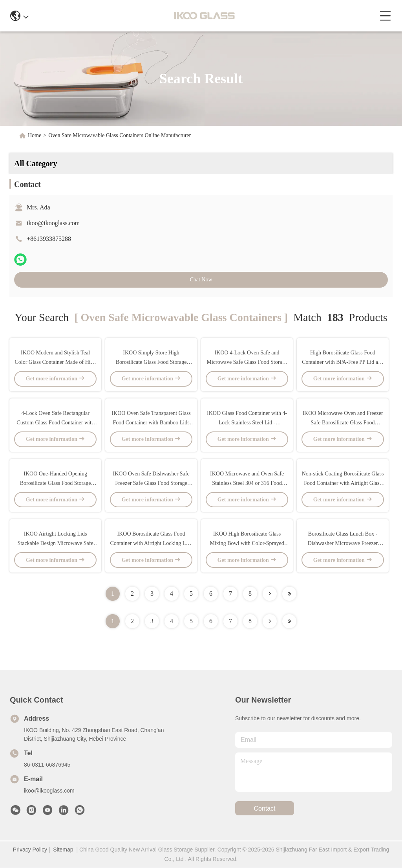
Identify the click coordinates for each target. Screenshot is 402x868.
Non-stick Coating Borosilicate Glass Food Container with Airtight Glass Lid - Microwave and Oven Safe (343, 483)
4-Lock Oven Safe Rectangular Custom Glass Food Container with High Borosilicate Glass (55, 423)
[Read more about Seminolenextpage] (270, 622)
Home (35, 135)
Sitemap (63, 850)
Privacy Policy (30, 850)
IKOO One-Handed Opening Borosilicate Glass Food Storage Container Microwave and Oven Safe (55, 483)
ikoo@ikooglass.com (53, 223)
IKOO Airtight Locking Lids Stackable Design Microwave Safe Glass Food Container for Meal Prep (55, 544)
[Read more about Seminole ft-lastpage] (289, 622)
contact (264, 809)
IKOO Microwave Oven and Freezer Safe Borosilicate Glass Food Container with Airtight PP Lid (343, 423)
